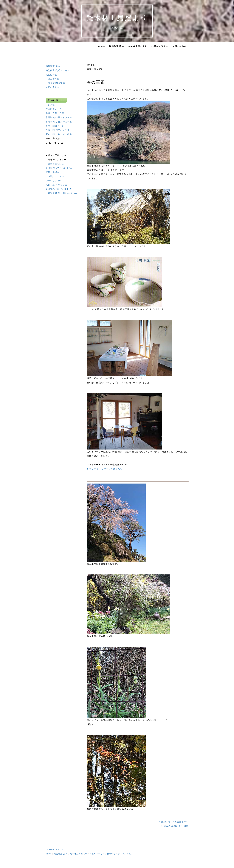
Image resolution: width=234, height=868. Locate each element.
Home (102, 46)
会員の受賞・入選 (55, 113)
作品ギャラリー (160, 46)
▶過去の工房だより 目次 (59, 189)
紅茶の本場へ (53, 172)
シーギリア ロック (55, 181)
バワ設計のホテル (55, 176)
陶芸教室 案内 (117, 46)
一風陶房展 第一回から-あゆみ (62, 193)
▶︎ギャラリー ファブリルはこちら (105, 469)
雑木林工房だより (138, 46)
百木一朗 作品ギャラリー (59, 130)
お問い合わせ (179, 46)
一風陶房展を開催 (55, 164)
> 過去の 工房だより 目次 (175, 826)
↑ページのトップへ (55, 850)
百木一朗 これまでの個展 (59, 134)
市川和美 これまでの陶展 (59, 122)
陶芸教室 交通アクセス (58, 70)
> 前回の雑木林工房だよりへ (174, 822)
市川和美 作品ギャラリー (59, 117)
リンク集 (50, 105)
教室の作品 (51, 75)
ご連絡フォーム (54, 109)
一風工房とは (53, 79)
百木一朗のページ (55, 126)
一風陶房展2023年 (55, 83)
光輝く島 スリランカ (56, 185)
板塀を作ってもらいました (60, 168)
